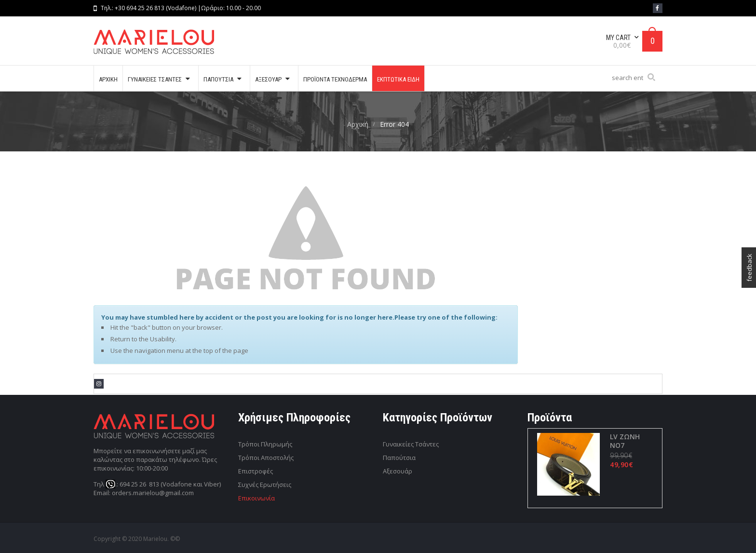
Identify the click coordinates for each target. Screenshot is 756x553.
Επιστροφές (256, 471)
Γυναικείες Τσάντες (411, 444)
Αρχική (358, 124)
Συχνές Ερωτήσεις (265, 485)
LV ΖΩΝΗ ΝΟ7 (624, 441)
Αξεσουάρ (398, 471)
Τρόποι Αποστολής (266, 458)
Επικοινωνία (256, 498)
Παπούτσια (399, 458)
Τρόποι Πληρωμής (265, 444)
